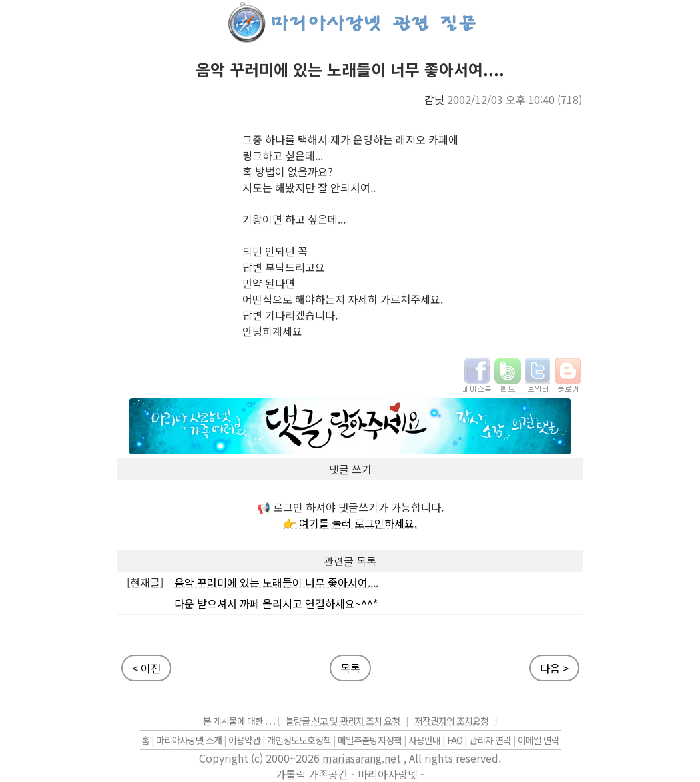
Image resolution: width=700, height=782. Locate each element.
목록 (350, 668)
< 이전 (146, 668)
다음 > (554, 668)
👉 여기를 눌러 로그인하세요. (350, 523)
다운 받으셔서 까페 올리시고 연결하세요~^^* (276, 603)
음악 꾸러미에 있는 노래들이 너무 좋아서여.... (276, 582)
